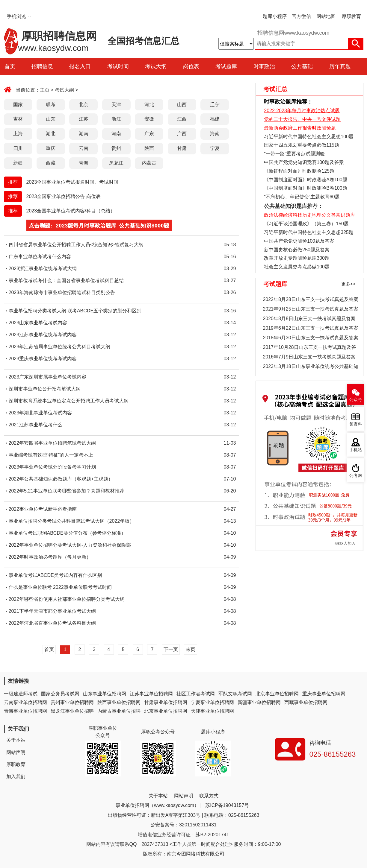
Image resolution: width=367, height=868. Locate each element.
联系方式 (209, 796)
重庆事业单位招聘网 (324, 694)
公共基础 (302, 66)
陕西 (149, 148)
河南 (116, 134)
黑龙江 (116, 163)
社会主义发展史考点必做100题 (297, 267)
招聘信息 (42, 66)
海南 (215, 134)
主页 (45, 90)
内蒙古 (149, 163)
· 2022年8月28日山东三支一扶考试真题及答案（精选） (309, 301)
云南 (84, 148)
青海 (84, 163)
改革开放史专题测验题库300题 (296, 258)
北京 (84, 105)
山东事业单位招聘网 (105, 694)
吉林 (18, 119)
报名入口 (80, 66)
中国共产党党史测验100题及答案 (299, 241)
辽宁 (215, 105)
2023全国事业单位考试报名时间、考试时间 (73, 182)
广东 (149, 134)
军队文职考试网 (235, 694)
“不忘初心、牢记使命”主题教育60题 (301, 197)
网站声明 (16, 752)
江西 (182, 119)
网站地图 (326, 16)
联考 (51, 105)
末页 (191, 649)
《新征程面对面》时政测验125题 (299, 171)
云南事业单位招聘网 (25, 702)
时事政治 (264, 66)
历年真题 (340, 66)
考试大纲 (156, 66)
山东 (51, 119)
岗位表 (191, 66)
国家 (18, 105)
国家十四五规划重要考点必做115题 (302, 145)
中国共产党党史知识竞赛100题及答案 (304, 162)
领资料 (356, 424)
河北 (149, 105)
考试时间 (118, 66)
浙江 (116, 119)
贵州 (116, 148)
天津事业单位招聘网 (212, 711)
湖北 (51, 134)
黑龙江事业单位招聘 (72, 711)
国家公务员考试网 (60, 694)
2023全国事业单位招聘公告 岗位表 (64, 196)
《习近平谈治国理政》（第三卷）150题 (304, 224)
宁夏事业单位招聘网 (212, 702)
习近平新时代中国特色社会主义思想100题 (309, 137)
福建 (215, 119)
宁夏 (215, 148)
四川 (18, 148)
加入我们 (16, 777)
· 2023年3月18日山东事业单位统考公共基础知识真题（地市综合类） (309, 368)
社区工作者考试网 (196, 694)
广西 (182, 134)
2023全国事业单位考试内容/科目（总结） (71, 211)
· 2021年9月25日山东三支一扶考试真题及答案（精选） (309, 310)
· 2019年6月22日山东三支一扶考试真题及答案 (309, 328)
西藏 (51, 163)
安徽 (149, 119)
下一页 (171, 649)
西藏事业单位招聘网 (306, 702)
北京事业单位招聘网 (277, 694)
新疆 (18, 163)
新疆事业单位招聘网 (259, 702)
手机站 (356, 450)
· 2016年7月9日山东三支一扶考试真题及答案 (308, 357)
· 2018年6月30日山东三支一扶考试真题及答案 (309, 338)
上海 (18, 134)
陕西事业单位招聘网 (119, 702)
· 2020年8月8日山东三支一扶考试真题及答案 (308, 319)
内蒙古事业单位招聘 (119, 711)
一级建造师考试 (21, 694)
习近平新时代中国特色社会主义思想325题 (309, 232)
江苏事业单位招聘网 (151, 694)
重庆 (51, 148)
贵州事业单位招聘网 (72, 702)
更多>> (348, 284)
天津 (116, 105)
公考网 (356, 476)
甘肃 (182, 148)
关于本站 (16, 740)
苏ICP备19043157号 (227, 805)
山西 (182, 105)
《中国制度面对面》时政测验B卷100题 (305, 188)
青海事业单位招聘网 (25, 711)
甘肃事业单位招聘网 (166, 702)
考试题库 (226, 66)
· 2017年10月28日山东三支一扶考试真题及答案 (308, 348)
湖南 (84, 134)
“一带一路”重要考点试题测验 (294, 154)
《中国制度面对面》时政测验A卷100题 (305, 180)
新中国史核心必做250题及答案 (297, 250)
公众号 (356, 400)
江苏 (84, 119)
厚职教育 (351, 16)
